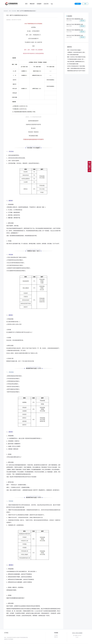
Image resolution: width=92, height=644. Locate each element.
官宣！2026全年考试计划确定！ (74, 50)
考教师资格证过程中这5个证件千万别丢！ (77, 71)
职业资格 (14, 11)
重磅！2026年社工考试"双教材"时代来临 (76, 57)
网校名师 (32, 4)
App (52, 4)
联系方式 (56, 637)
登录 (78, 4)
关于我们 (56, 635)
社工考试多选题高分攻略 (73, 64)
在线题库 (39, 4)
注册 (85, 4)
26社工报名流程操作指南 (73, 55)
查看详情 (82, 21)
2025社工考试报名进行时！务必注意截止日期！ (78, 66)
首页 (26, 4)
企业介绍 (46, 4)
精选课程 (70, 16)
